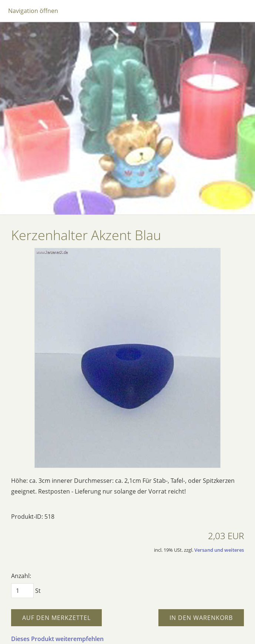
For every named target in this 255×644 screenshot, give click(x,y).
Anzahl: (21, 576)
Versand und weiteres (219, 550)
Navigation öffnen (33, 11)
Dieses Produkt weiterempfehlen (57, 639)
